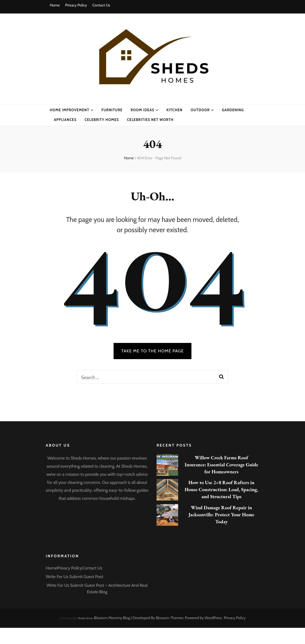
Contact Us (101, 5)
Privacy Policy (76, 5)
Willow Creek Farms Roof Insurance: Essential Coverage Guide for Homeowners (221, 465)
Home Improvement (69, 110)
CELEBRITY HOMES (102, 120)
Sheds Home (85, 618)
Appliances (65, 120)
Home (55, 5)
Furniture (112, 110)
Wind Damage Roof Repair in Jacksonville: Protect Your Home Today (221, 515)
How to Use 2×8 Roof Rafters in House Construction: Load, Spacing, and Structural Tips (221, 489)
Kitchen (175, 110)
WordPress (213, 618)
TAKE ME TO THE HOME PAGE (152, 351)
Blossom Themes (170, 618)
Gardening (233, 110)
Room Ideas (142, 110)
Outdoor (200, 110)
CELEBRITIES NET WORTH (150, 120)
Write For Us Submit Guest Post (74, 577)
